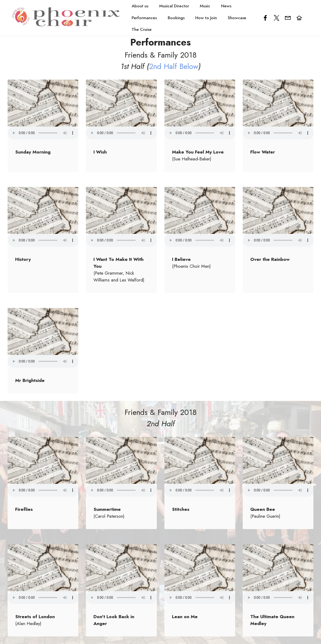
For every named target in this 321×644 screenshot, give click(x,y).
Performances (144, 18)
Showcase (237, 18)
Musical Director (174, 6)
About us (140, 6)
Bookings (176, 18)
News (226, 6)
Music (205, 6)
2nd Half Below (174, 66)
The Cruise (142, 29)
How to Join (206, 18)
